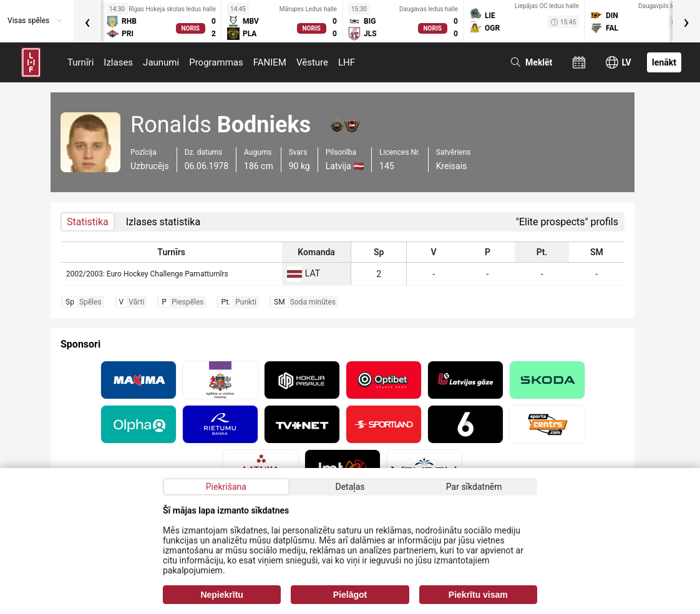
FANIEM (270, 62)
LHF (347, 62)
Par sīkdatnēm (474, 487)
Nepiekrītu (221, 595)
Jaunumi (161, 62)
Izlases (118, 62)
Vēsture (312, 62)
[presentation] (87, 21)
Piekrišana (226, 487)
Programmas (216, 62)
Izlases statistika (163, 222)
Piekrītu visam (478, 595)
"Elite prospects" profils (567, 222)
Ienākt (664, 62)
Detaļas (350, 487)
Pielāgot (350, 595)
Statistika (88, 222)
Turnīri (80, 62)
